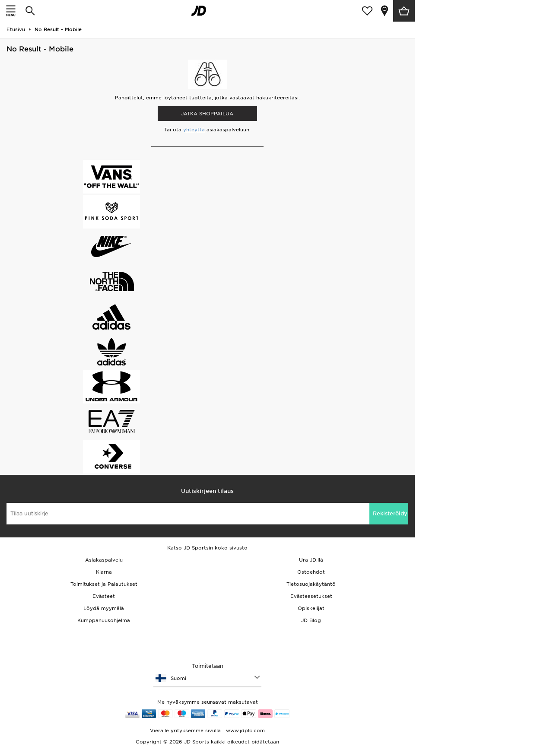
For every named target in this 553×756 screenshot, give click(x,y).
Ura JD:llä (311, 560)
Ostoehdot (311, 572)
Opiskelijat (311, 608)
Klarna (104, 572)
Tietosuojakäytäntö (311, 584)
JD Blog (311, 620)
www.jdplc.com (245, 731)
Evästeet (104, 596)
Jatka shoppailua (207, 114)
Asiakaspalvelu (104, 560)
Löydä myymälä (104, 608)
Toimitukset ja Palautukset (104, 584)
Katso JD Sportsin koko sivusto (207, 548)
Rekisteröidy (390, 513)
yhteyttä (194, 130)
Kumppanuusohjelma (104, 620)
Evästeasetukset (311, 596)
